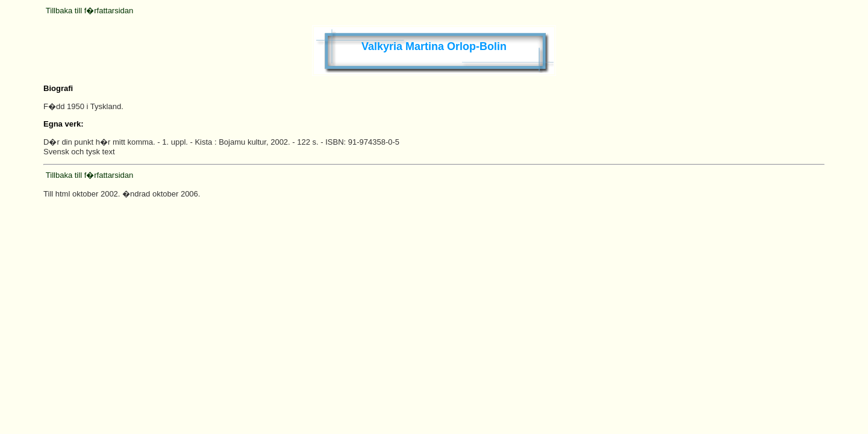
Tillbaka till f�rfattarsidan (89, 11)
